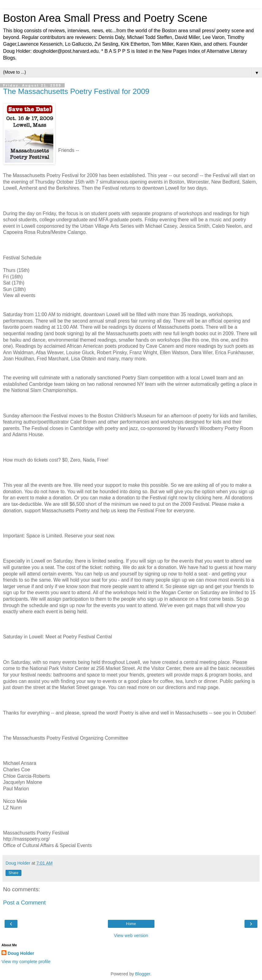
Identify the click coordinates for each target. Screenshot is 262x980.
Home (131, 924)
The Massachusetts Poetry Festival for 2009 (76, 91)
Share (13, 873)
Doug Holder (21, 953)
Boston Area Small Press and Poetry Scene (105, 18)
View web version (131, 935)
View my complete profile (26, 962)
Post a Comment (24, 903)
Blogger (143, 974)
